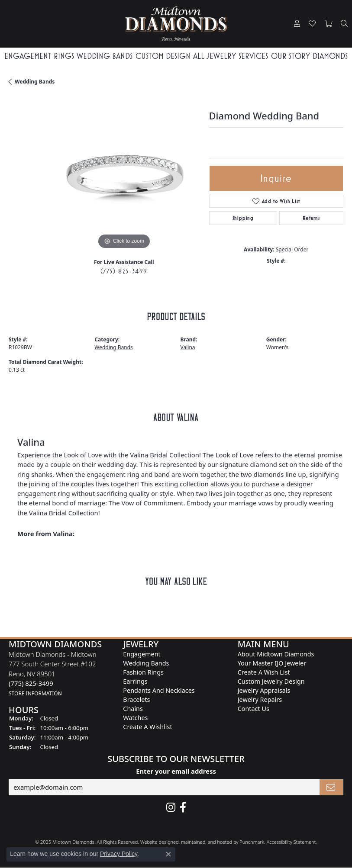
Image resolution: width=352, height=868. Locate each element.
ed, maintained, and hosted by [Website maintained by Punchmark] (206, 842)
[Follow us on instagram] (171, 807)
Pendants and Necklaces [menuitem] (159, 690)
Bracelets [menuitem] (136, 699)
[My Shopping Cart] (328, 24)
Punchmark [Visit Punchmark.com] (252, 842)
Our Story (291, 56)
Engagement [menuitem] (142, 654)
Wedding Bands (105, 56)
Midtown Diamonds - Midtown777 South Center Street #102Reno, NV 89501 (52, 674)
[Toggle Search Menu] (344, 24)
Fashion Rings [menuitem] (143, 672)
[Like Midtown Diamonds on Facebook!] (183, 807)
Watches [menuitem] (135, 718)
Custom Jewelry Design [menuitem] (271, 681)
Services (253, 56)
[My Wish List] (312, 24)
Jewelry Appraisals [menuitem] (264, 690)
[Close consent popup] (168, 854)
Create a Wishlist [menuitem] (147, 727)
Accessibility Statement (291, 842)
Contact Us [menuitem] (254, 709)
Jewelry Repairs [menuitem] (260, 699)
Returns (311, 218)
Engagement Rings (39, 56)
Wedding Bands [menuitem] (146, 663)
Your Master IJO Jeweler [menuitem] (272, 663)
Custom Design (163, 56)
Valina (188, 347)
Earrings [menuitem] (135, 681)
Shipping (243, 218)
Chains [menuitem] (133, 709)
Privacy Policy (119, 854)
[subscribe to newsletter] (331, 787)
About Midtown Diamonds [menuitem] (276, 654)
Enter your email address (176, 772)
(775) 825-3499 (124, 271)
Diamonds (330, 56)
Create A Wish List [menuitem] (264, 672)
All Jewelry (215, 56)
